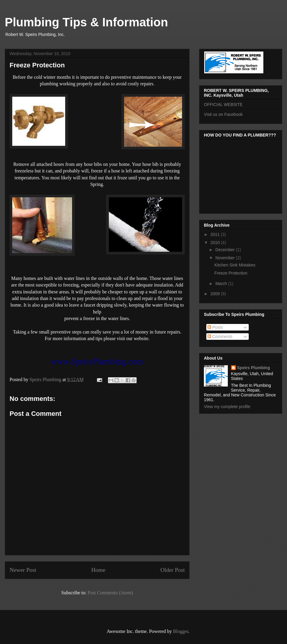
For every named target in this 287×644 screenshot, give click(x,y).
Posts (215, 327)
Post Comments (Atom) (110, 593)
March (222, 284)
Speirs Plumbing (254, 368)
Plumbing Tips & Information (86, 22)
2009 (216, 294)
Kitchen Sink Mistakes (235, 265)
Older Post (172, 570)
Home (98, 570)
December (225, 250)
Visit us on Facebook (223, 114)
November (225, 258)
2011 (216, 234)
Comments (220, 337)
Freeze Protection (231, 273)
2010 (216, 243)
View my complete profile (227, 407)
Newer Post (23, 570)
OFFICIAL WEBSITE (223, 104)
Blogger (181, 631)
